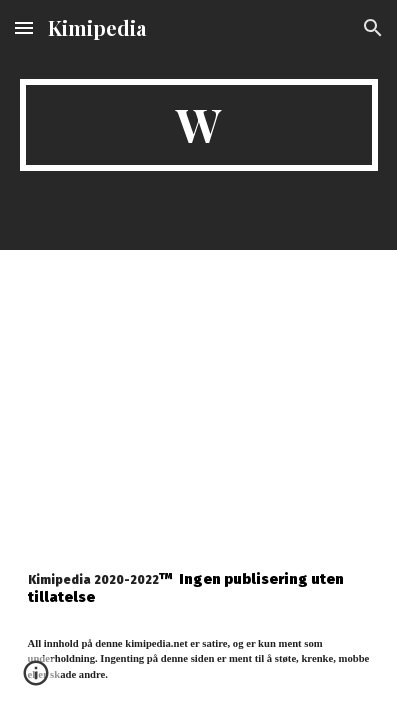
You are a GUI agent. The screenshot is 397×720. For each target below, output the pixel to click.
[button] (24, 27)
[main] (199, 125)
